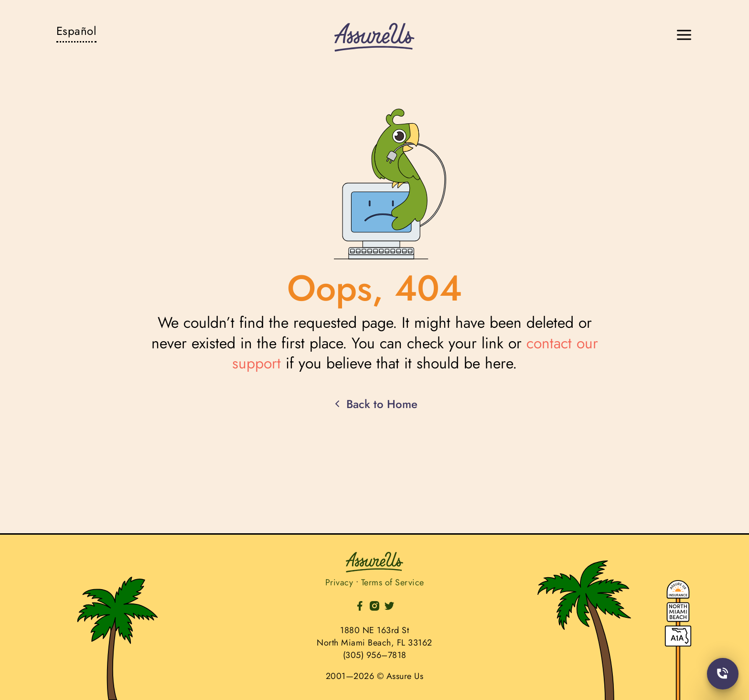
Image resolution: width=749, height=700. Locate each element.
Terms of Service (393, 582)
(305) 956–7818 (375, 655)
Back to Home (374, 404)
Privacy (339, 582)
